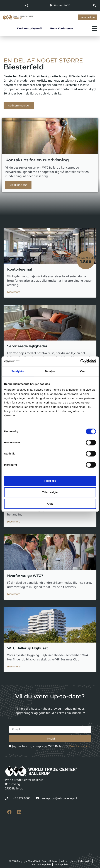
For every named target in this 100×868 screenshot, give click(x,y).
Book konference (62, 28)
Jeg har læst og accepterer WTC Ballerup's (51, 746)
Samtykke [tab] (18, 371)
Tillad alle (50, 481)
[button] (95, 5)
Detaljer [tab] (50, 371)
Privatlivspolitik (80, 746)
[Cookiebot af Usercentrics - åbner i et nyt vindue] (80, 361)
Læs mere (14, 292)
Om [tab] (82, 371)
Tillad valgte (50, 492)
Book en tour (18, 185)
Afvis (50, 504)
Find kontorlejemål (29, 28)
